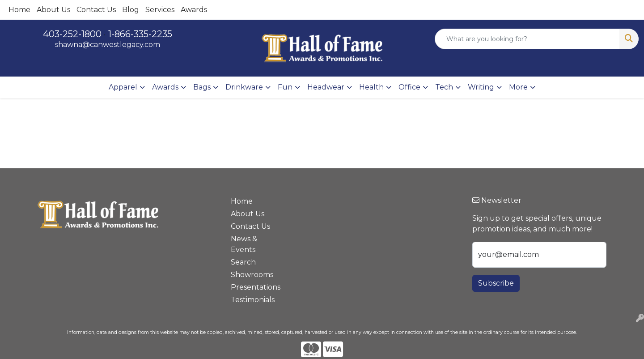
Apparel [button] (123, 87)
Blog (131, 10)
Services (160, 10)
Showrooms (252, 275)
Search (243, 262)
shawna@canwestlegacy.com (108, 45)
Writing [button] (481, 87)
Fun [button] (285, 87)
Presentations (256, 287)
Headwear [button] (326, 87)
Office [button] (409, 87)
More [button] (518, 87)
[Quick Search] (527, 39)
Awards (194, 10)
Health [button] (371, 87)
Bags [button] (202, 87)
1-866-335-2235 (140, 34)
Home (19, 10)
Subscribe (496, 283)
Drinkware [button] (244, 87)
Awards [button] (165, 87)
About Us (53, 10)
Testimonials (253, 300)
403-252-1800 (72, 34)
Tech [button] (444, 87)
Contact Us (96, 10)
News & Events (244, 244)
